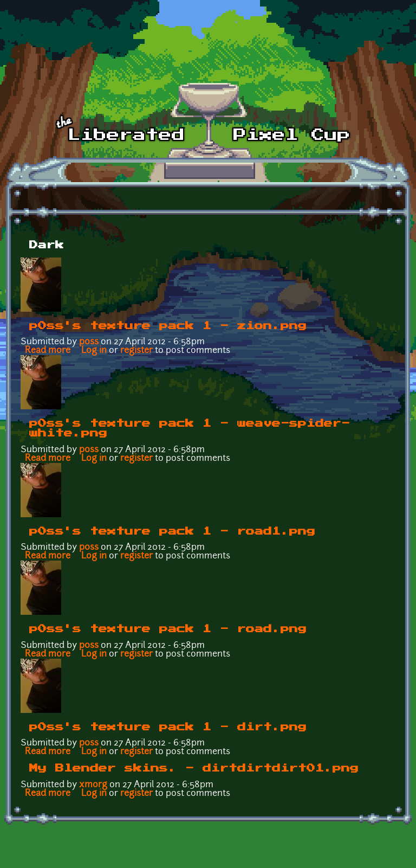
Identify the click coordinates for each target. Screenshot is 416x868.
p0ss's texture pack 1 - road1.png (172, 531)
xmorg (93, 785)
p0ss (89, 342)
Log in (94, 351)
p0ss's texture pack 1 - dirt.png (168, 727)
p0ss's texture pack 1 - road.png (168, 629)
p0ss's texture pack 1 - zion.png (168, 326)
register (136, 351)
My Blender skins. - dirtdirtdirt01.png (194, 768)
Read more (48, 351)
